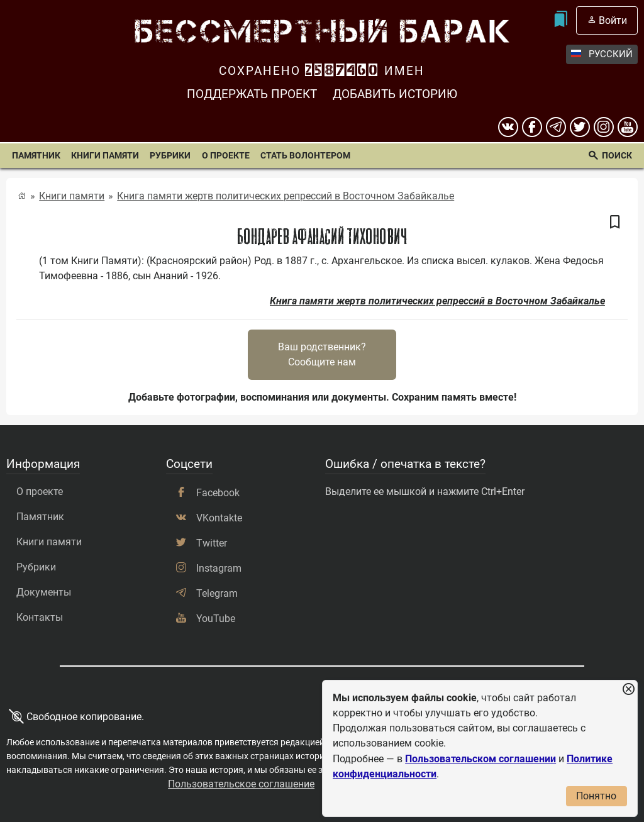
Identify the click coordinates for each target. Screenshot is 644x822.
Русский (602, 54)
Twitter (212, 543)
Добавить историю (395, 94)
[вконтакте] (508, 127)
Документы (44, 592)
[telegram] (556, 127)
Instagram (219, 568)
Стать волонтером (305, 156)
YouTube (216, 619)
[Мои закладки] (561, 20)
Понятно (596, 796)
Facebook (218, 493)
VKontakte (219, 518)
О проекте (226, 156)
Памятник (36, 156)
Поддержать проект (252, 94)
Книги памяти (105, 156)
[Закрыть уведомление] (628, 690)
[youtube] (628, 127)
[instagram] (604, 127)
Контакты (40, 617)
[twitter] (580, 127)
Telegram (217, 593)
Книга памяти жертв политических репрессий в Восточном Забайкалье (286, 196)
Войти (613, 20)
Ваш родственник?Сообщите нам (322, 354)
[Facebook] (532, 127)
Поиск (617, 156)
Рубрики (170, 156)
